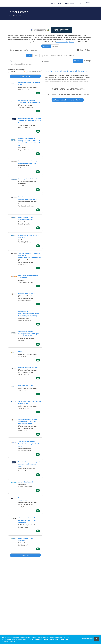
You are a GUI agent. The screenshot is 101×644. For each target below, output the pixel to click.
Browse (36, 56)
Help (80, 50)
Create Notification (35, 72)
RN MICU (21, 352)
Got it (97, 639)
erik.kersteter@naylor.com (65, 42)
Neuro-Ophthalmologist (26, 482)
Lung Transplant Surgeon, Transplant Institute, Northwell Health (28, 444)
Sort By (12, 72)
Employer (55, 46)
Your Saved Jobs (69, 56)
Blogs (80, 3)
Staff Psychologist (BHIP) (26, 293)
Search (29, 56)
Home (53, 3)
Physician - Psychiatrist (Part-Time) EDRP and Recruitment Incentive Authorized (28, 421)
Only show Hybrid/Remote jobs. (21, 64)
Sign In (88, 50)
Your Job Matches (56, 56)
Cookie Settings (87, 639)
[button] (87, 61)
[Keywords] (25, 61)
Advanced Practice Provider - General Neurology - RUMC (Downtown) (27, 520)
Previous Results (25, 76)
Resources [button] (33, 50)
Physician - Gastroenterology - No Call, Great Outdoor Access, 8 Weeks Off (29, 464)
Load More (25, 555)
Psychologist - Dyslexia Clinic (28, 179)
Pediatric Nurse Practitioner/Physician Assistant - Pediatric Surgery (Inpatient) (29, 314)
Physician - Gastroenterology (28, 367)
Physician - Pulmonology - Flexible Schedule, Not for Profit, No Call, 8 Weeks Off (29, 121)
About (60, 3)
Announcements (70, 3)
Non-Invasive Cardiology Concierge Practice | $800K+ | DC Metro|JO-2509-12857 (28, 334)
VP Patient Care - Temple (26, 385)
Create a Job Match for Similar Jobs (68, 100)
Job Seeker (46, 46)
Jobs (17, 50)
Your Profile (24, 50)
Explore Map (45, 56)
